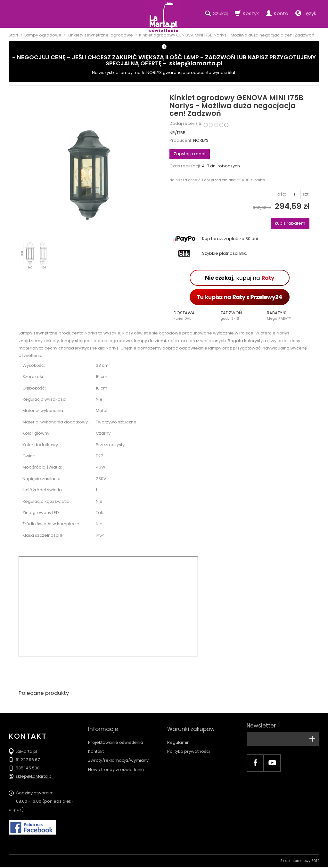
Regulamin (178, 737)
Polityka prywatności (189, 746)
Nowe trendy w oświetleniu (116, 764)
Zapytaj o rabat (190, 154)
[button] (193, 316)
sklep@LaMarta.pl (34, 777)
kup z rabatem (290, 223)
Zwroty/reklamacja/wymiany (118, 755)
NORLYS (201, 140)
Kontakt (96, 746)
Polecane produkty (45, 693)
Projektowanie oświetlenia (116, 737)
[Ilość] (294, 194)
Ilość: (281, 194)
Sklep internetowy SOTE (300, 861)
